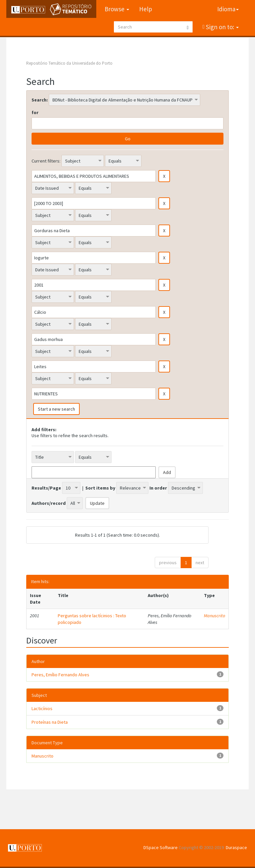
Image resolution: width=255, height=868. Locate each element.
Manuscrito (214, 616)
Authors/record (49, 503)
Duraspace (236, 847)
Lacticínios (42, 708)
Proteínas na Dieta (50, 722)
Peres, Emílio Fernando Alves (60, 675)
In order (158, 488)
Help (146, 9)
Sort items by (100, 488)
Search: (40, 100)
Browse (117, 9)
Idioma (228, 9)
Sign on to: (222, 27)
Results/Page (46, 488)
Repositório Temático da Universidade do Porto (69, 63)
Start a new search (56, 409)
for (35, 112)
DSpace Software (161, 847)
